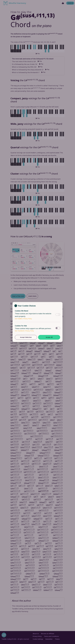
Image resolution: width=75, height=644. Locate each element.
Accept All (49, 337)
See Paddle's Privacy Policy (23, 319)
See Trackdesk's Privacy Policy (24, 331)
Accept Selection (26, 337)
